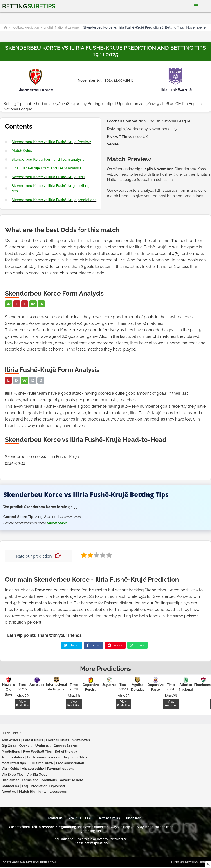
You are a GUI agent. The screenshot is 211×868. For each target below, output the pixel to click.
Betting (29, 6)
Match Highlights (33, 792)
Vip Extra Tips (12, 775)
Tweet (72, 645)
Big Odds (9, 746)
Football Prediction (25, 27)
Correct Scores (65, 746)
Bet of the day (66, 752)
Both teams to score (43, 757)
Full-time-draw (41, 763)
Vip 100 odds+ (33, 769)
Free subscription (70, 763)
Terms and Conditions (39, 780)
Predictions (11, 752)
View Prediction (23, 703)
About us (9, 792)
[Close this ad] (208, 864)
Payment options (61, 769)
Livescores (58, 792)
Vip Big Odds (37, 775)
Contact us (10, 786)
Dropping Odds (75, 757)
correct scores (57, 523)
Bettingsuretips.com (41, 862)
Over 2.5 (26, 746)
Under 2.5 (43, 746)
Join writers (11, 740)
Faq (25, 786)
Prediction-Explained (48, 786)
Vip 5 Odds (10, 769)
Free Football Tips (37, 752)
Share (93, 645)
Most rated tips (14, 763)
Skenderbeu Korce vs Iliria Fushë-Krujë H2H (48, 177)
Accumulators (13, 757)
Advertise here (72, 780)
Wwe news (81, 740)
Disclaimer (10, 780)
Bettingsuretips (101, 104)
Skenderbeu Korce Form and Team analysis (48, 159)
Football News (58, 740)
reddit (115, 645)
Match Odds (22, 151)
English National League (61, 27)
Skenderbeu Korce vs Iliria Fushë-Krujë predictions (54, 200)
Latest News (33, 740)
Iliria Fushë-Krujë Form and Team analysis (46, 168)
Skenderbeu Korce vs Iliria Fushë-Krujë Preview (51, 142)
